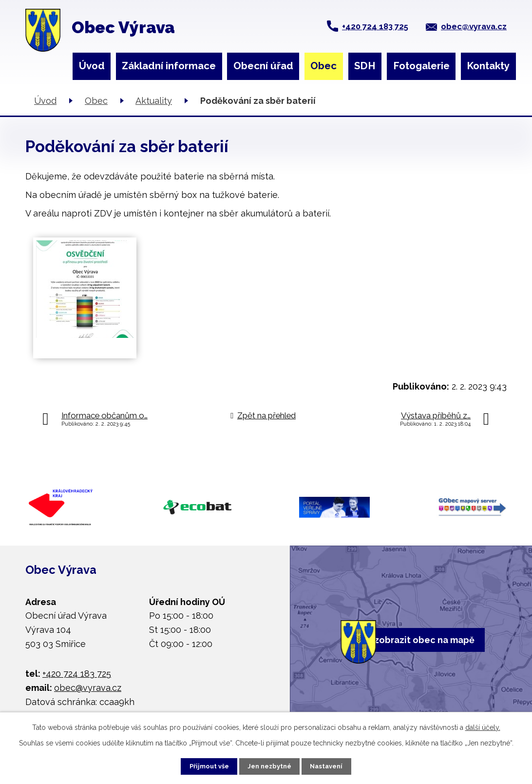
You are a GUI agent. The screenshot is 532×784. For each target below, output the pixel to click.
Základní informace (169, 66)
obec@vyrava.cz (474, 26)
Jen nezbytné (270, 765)
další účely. (483, 725)
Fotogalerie (421, 66)
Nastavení (337, 765)
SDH (365, 66)
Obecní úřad (263, 66)
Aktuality (154, 101)
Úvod (92, 66)
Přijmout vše (199, 765)
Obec (323, 66)
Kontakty (488, 66)
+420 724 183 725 (375, 26)
